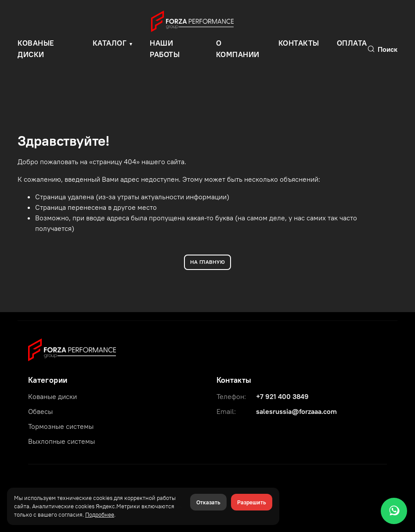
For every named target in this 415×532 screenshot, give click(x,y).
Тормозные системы (61, 426)
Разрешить (252, 502)
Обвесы (40, 411)
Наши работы (165, 49)
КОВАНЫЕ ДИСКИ (36, 49)
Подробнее (100, 514)
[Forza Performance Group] (72, 349)
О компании (238, 49)
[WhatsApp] (394, 511)
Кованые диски (52, 396)
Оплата (352, 43)
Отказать (208, 502)
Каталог (110, 43)
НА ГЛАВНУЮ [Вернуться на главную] (208, 262)
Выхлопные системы (61, 441)
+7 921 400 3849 (282, 396)
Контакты (299, 43)
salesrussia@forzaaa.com (296, 411)
